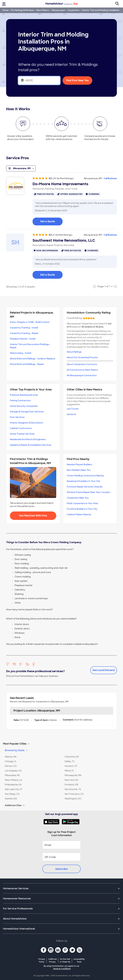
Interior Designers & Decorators (26, 423)
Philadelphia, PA (13, 785)
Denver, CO (11, 766)
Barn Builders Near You (79, 470)
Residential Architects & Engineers (28, 439)
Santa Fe (71, 414)
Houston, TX (71, 766)
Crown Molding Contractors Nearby (85, 476)
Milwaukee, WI (12, 775)
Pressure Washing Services (24, 395)
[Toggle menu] (4, 4)
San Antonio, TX (73, 789)
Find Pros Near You (77, 80)
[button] (61, 744)
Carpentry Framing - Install (24, 328)
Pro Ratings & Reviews (22, 10)
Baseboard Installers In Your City (83, 481)
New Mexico (43, 10)
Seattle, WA (11, 799)
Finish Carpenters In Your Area (82, 503)
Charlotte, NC (72, 757)
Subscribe (61, 869)
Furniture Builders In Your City (82, 509)
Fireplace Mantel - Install (23, 339)
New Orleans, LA (13, 780)
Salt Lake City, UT (14, 789)
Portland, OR (71, 785)
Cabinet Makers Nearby (79, 514)
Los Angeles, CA (13, 771)
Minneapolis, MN (73, 775)
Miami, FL (69, 771)
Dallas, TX (70, 761)
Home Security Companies (24, 406)
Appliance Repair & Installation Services (31, 445)
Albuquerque (58, 10)
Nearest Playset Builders (79, 464)
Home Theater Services (22, 434)
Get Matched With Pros (33, 516)
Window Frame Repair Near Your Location (88, 492)
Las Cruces (73, 409)
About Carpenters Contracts (82, 364)
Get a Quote (48, 221)
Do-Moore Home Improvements (60, 184)
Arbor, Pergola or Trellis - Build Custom (30, 322)
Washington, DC (73, 799)
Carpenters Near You (78, 498)
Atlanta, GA (11, 757)
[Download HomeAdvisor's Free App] (53, 822)
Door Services (17, 417)
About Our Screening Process (82, 357)
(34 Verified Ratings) (63, 178)
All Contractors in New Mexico (82, 370)
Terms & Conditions (62, 969)
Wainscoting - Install (20, 353)
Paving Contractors (20, 400)
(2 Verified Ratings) (62, 235)
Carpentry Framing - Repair (24, 333)
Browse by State (16, 750)
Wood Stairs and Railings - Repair (27, 364)
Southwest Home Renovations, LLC (64, 240)
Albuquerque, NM (21, 168)
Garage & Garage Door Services (27, 412)
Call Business (110, 178)
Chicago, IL (11, 761)
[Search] (119, 4)
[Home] (61, 4)
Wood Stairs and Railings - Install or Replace (32, 359)
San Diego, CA (12, 794)
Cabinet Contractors (21, 428)
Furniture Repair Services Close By (85, 487)
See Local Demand (104, 670)
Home (5, 10)
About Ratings (74, 352)
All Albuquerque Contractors (82, 375)
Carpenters (73, 10)
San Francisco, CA (74, 794)
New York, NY (72, 780)
